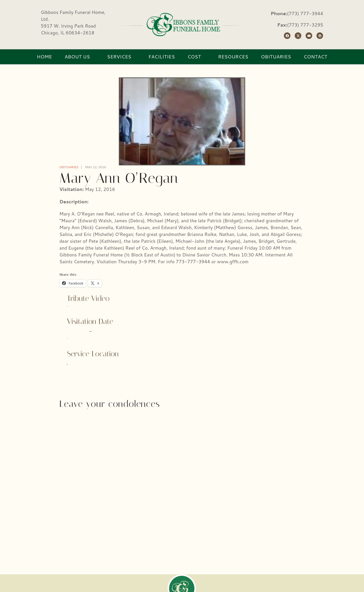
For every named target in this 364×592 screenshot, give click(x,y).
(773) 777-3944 (305, 13)
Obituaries (69, 167)
